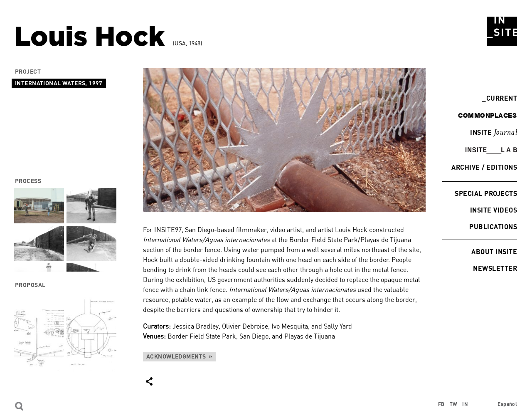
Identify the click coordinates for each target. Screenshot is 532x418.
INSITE (494, 133)
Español (507, 404)
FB (441, 404)
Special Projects (486, 193)
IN (465, 404)
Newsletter (495, 268)
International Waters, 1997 (59, 83)
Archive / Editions (484, 167)
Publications (493, 226)
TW (454, 404)
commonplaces (487, 115)
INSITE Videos (494, 210)
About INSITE (494, 251)
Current (499, 98)
